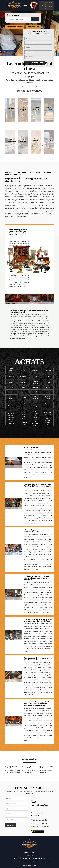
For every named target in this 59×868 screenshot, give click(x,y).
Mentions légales (43, 862)
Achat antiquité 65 (23, 141)
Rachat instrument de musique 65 (36, 141)
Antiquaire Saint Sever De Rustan (47, 767)
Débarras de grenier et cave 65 (49, 109)
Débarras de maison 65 (36, 109)
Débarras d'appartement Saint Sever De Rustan (14, 771)
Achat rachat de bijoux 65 (23, 109)
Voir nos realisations (15, 27)
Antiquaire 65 (11, 109)
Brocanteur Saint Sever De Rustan (47, 771)
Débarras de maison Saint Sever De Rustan (13, 767)
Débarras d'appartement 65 (11, 141)
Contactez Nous (34, 27)
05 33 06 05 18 (48, 3)
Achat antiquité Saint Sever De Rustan (29, 771)
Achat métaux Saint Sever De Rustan (29, 767)
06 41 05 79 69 (48, 8)
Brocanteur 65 (49, 141)
